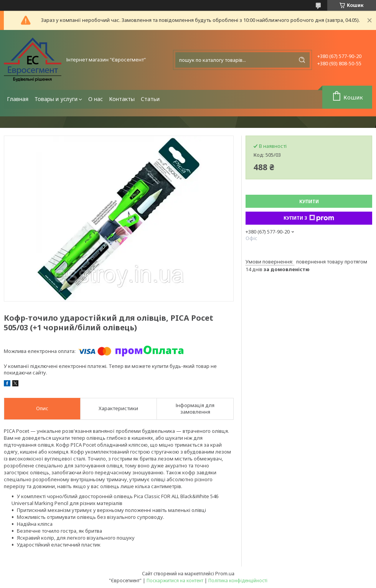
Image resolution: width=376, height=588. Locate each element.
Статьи (150, 99)
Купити (309, 201)
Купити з (309, 218)
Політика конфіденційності (238, 581)
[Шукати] (302, 60)
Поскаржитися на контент (175, 581)
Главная (18, 99)
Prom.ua (225, 573)
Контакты (122, 99)
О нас (96, 99)
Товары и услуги (56, 99)
